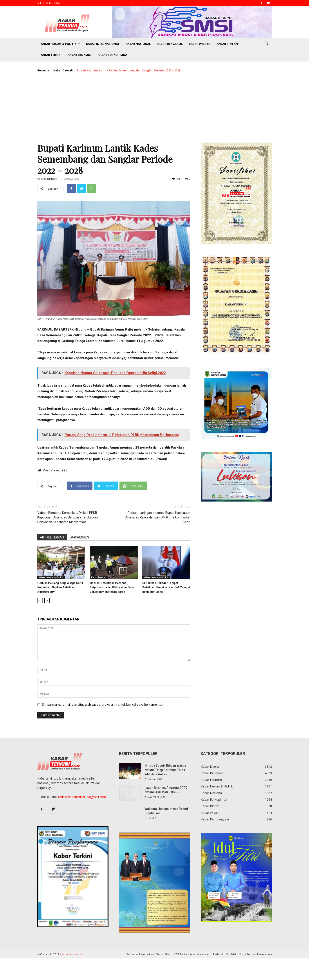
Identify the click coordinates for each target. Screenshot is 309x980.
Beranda (43, 70)
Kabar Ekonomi (80, 55)
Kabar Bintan (227, 44)
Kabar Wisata (200, 44)
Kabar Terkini (51, 55)
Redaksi (52, 179)
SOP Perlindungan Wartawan (192, 954)
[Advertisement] (155, 109)
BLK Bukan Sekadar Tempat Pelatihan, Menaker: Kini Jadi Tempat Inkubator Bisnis (166, 587)
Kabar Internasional (103, 44)
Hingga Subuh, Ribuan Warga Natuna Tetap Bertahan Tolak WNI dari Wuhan (165, 770)
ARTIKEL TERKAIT (52, 537)
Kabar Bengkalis (170, 44)
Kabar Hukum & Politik (60, 44)
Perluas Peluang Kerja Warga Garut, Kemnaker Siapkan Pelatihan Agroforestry (61, 587)
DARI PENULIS (80, 537)
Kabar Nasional (138, 44)
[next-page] (47, 601)
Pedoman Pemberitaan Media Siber (149, 954)
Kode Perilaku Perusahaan (256, 954)
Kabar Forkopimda (112, 55)
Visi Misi (231, 954)
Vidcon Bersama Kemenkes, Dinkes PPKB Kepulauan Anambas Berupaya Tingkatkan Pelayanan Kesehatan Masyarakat (68, 517)
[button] (267, 44)
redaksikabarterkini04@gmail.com (82, 797)
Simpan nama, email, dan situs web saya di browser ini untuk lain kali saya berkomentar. (102, 705)
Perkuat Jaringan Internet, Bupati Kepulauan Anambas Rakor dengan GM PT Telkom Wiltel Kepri (158, 517)
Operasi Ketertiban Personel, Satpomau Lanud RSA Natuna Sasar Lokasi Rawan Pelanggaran (113, 587)
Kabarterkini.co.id (72, 954)
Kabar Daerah (63, 70)
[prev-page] (40, 601)
